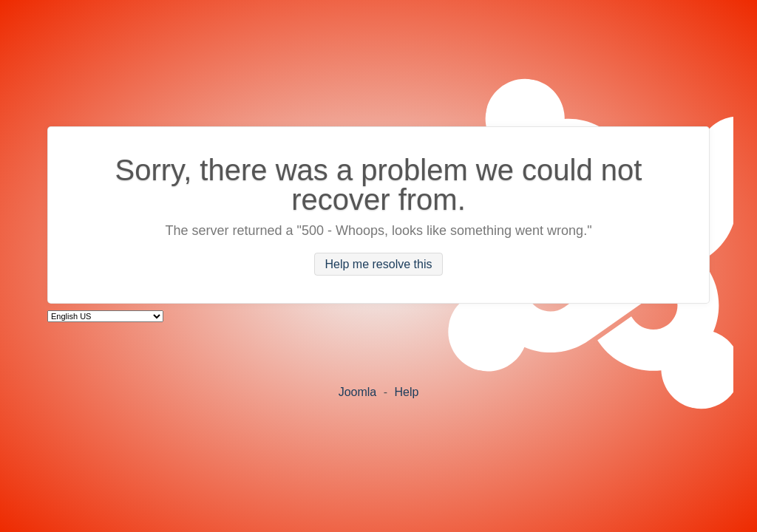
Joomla (358, 392)
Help (406, 392)
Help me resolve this (379, 264)
